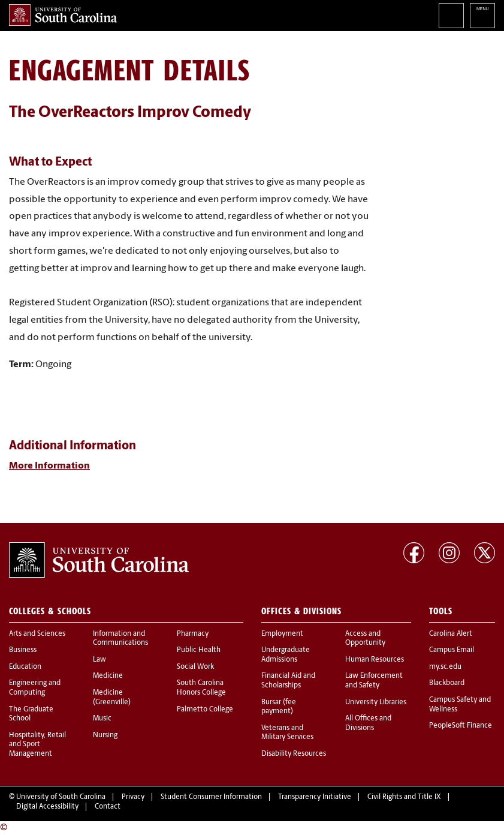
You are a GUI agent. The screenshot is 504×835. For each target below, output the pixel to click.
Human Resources (375, 660)
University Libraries (376, 702)
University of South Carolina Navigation (482, 16)
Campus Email (452, 650)
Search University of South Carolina (451, 16)
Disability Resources (294, 754)
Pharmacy (193, 634)
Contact (108, 807)
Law (99, 660)
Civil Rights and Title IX (404, 797)
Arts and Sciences (37, 634)
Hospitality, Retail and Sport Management (37, 745)
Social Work (195, 667)
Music (102, 719)
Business (23, 650)
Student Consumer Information (211, 797)
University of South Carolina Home (63, 15)
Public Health (199, 650)
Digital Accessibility (47, 807)
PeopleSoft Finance (461, 726)
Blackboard (447, 683)
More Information (49, 466)
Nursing (105, 735)
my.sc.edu (445, 667)
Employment (282, 634)
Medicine (108, 676)
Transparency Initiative (315, 797)
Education (25, 667)
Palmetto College (205, 710)
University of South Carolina (61, 797)
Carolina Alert (451, 634)
